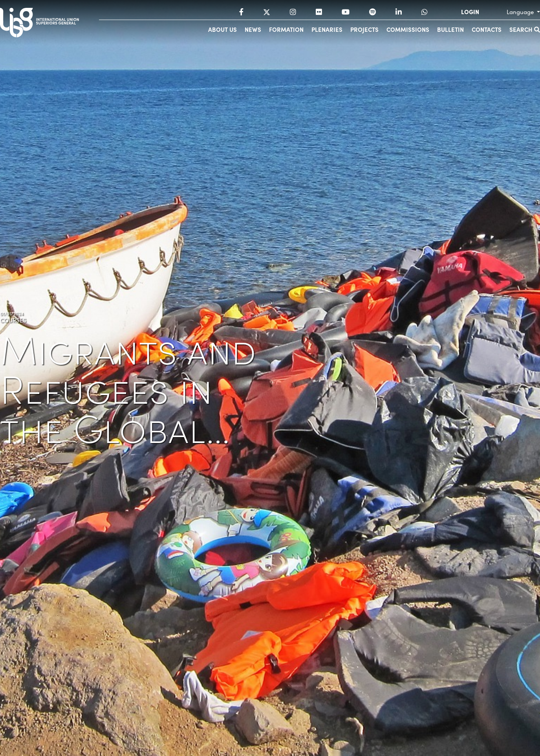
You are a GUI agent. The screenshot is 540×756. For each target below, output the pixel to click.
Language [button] (521, 12)
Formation (286, 29)
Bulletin (450, 29)
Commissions (408, 29)
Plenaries (327, 29)
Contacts (487, 29)
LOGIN (470, 12)
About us (222, 29)
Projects (364, 29)
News (253, 29)
